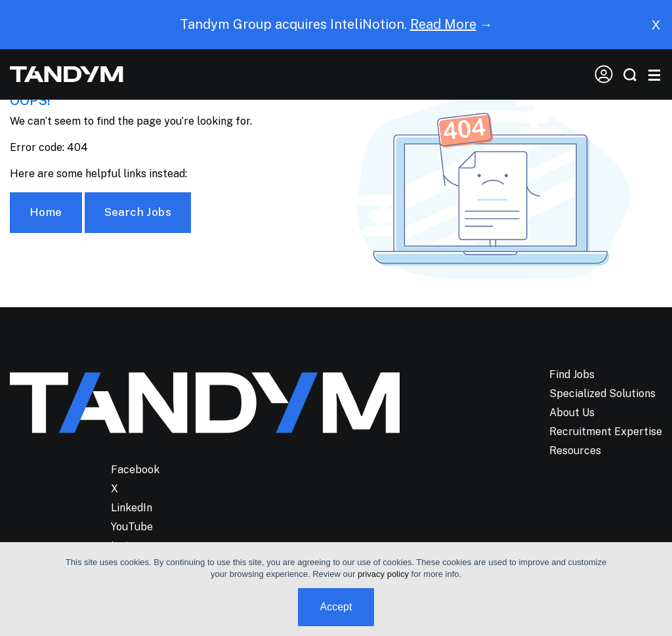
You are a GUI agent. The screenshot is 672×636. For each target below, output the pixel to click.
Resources (575, 451)
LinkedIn (132, 508)
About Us (572, 413)
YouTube (132, 527)
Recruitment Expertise (606, 432)
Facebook (135, 470)
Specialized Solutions (602, 393)
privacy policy (383, 574)
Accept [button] (336, 607)
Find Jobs (572, 374)
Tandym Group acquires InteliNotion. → (336, 24)
